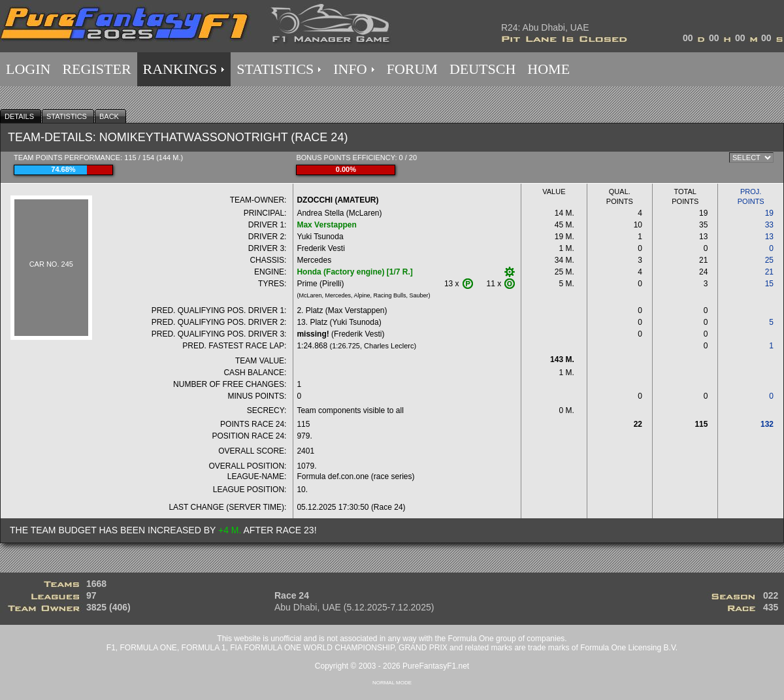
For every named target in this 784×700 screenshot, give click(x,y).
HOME (548, 69)
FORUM (412, 69)
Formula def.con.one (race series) (355, 476)
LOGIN (28, 69)
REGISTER (96, 69)
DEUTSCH (482, 69)
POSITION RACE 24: (249, 436)
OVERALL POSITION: (248, 466)
